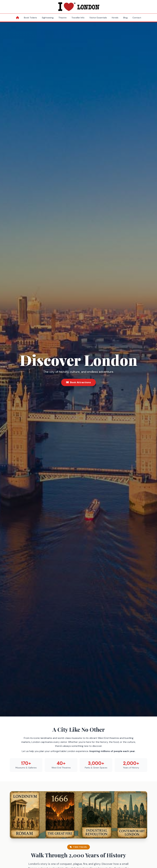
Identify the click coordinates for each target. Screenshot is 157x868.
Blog (125, 18)
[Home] (17, 18)
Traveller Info (78, 18)
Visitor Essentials (98, 18)
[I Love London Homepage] (78, 7)
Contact (137, 18)
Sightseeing (48, 18)
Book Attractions (78, 382)
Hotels (115, 18)
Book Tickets (30, 18)
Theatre (62, 18)
